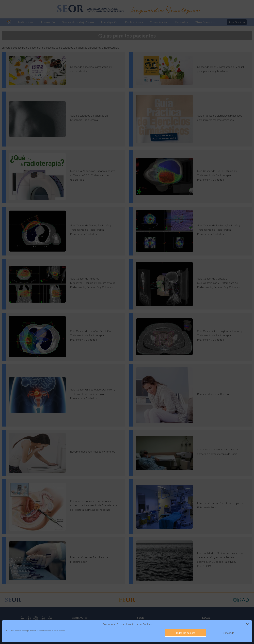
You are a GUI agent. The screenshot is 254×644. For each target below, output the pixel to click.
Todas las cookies (186, 633)
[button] (247, 624)
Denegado (228, 633)
